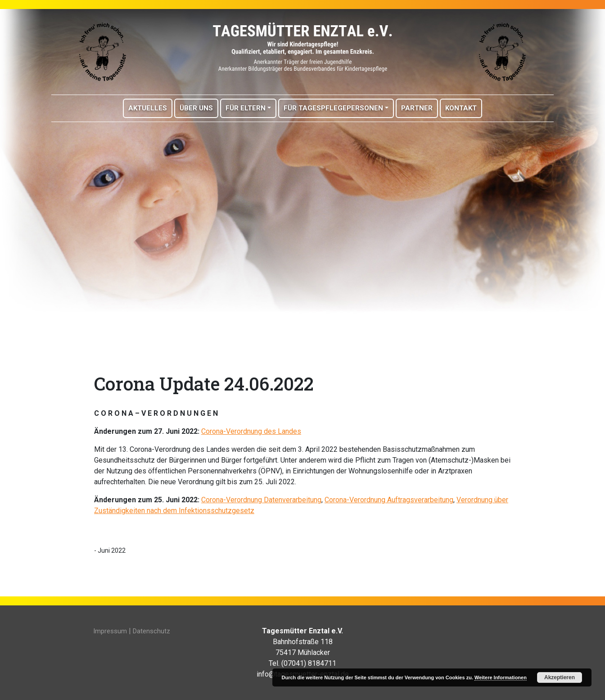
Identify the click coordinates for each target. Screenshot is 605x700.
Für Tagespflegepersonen (333, 108)
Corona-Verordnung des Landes (251, 431)
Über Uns (196, 108)
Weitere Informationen (501, 677)
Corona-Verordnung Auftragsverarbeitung (389, 500)
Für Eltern (246, 108)
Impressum (110, 631)
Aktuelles (148, 108)
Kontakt (461, 108)
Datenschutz (151, 631)
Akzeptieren (560, 677)
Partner (417, 108)
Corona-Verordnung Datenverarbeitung (261, 500)
